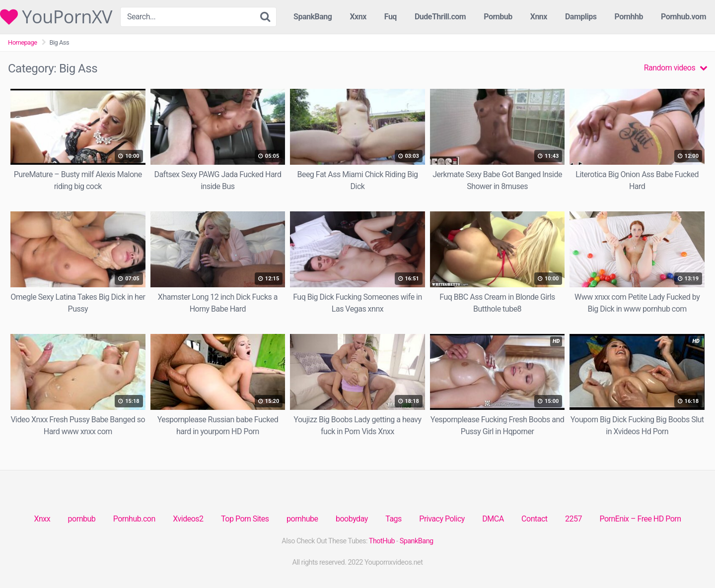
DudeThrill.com (440, 17)
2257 (573, 519)
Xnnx (539, 17)
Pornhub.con (134, 519)
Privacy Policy (442, 519)
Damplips (581, 17)
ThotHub (382, 541)
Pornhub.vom (683, 17)
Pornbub (498, 17)
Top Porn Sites (245, 519)
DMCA (493, 519)
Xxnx (358, 17)
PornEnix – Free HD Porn (640, 519)
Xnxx (42, 519)
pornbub (82, 519)
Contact (534, 519)
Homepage (23, 42)
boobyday (352, 519)
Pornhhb (629, 17)
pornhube (302, 519)
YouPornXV (56, 17)
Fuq (391, 17)
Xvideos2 (188, 519)
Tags (393, 519)
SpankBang (313, 17)
